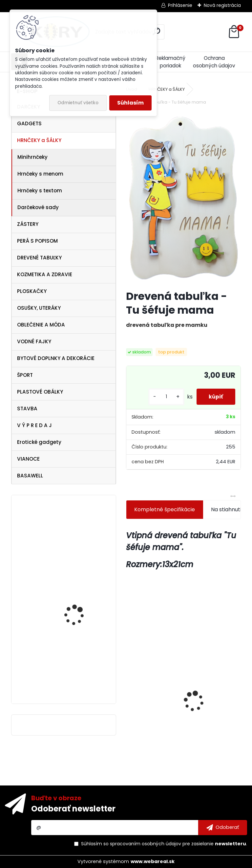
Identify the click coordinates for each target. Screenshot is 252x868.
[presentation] (130, 690)
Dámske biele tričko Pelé (82, 615)
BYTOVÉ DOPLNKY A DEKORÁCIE (56, 358)
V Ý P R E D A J (34, 425)
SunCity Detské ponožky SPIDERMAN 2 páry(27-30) (82, 677)
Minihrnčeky (32, 157)
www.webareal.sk (153, 861)
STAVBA (27, 409)
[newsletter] (223, 828)
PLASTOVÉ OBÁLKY (40, 392)
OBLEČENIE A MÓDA (41, 325)
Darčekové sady (38, 207)
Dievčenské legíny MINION (213, 691)
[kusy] (164, 397)
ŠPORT (25, 375)
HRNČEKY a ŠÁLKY (39, 140)
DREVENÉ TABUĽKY (39, 258)
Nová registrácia (222, 5)
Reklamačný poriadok (170, 62)
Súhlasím (130, 103)
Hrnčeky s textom (40, 191)
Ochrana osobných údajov (214, 62)
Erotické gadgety (39, 442)
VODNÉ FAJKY (34, 341)
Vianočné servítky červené (75, 542)
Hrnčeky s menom (40, 174)
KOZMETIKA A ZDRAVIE (45, 274)
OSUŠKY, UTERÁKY (39, 308)
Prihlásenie (180, 5)
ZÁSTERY (28, 224)
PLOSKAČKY (32, 291)
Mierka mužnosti (152, 702)
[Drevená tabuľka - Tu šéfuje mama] (183, 198)
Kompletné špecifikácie (165, 509)
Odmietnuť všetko (78, 103)
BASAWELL (30, 476)
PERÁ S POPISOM (37, 241)
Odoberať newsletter (73, 809)
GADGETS (29, 123)
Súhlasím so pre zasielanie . (164, 844)
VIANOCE (28, 459)
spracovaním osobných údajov (146, 844)
